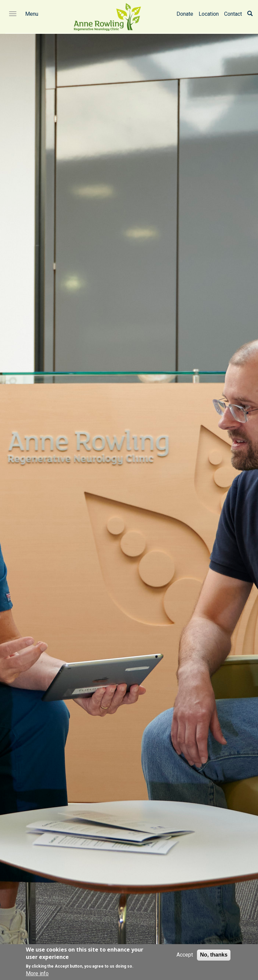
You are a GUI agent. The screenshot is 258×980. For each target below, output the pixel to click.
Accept (185, 955)
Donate (185, 14)
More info (37, 973)
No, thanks (214, 955)
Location (209, 14)
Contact (233, 14)
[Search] (250, 14)
